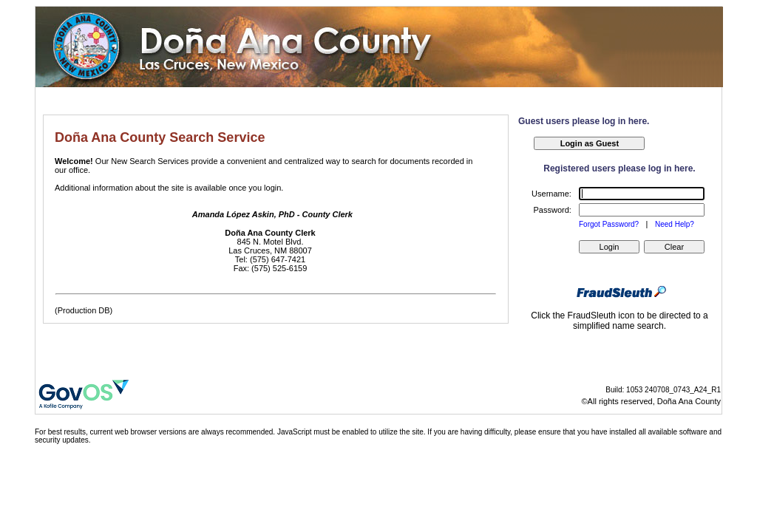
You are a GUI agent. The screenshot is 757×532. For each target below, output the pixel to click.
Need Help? (675, 224)
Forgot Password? (610, 224)
